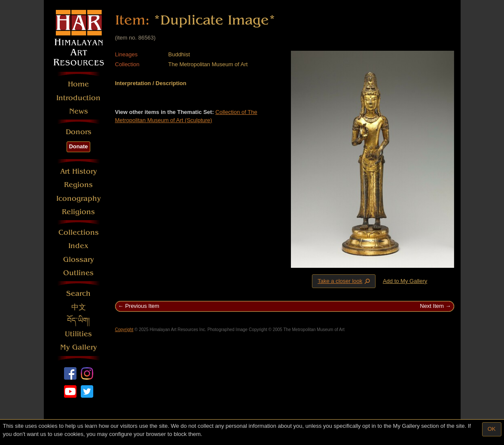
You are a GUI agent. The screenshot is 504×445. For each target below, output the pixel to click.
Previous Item (142, 306)
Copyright (124, 330)
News (79, 111)
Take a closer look (345, 281)
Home (78, 84)
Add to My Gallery (405, 281)
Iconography (79, 198)
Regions (78, 185)
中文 (79, 307)
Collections (79, 232)
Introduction (78, 98)
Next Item (432, 306)
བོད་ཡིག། (78, 321)
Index (78, 246)
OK (492, 429)
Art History (79, 171)
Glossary (79, 259)
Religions (78, 212)
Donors (79, 132)
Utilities (78, 334)
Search (78, 293)
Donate (78, 146)
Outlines (78, 273)
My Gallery (79, 347)
